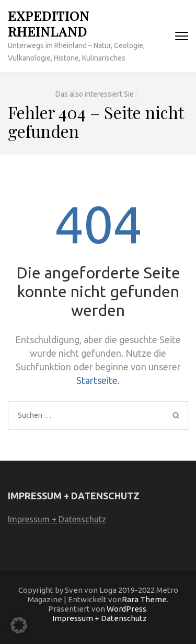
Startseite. (98, 380)
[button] (19, 625)
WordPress (126, 609)
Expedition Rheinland (49, 23)
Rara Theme (144, 599)
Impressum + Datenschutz (57, 519)
